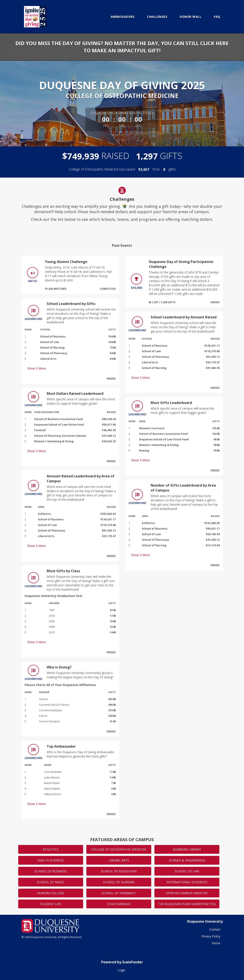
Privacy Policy (211, 936)
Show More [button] (37, 368)
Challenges (157, 17)
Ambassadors (123, 17)
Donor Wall (191, 17)
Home (216, 943)
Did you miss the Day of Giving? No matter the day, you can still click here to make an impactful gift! (122, 47)
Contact (215, 929)
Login (121, 970)
